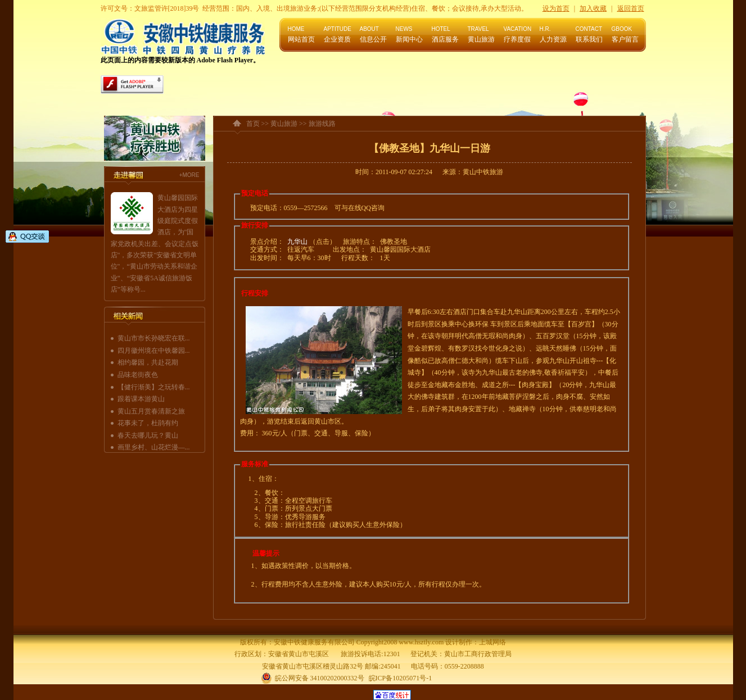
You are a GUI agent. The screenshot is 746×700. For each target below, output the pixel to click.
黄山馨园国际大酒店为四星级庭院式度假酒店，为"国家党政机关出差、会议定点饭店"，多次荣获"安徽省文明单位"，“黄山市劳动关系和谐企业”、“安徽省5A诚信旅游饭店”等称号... (155, 244)
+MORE (189, 175)
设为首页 (556, 8)
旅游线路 (322, 124)
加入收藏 (593, 8)
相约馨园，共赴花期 (148, 362)
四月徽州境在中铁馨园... (154, 351)
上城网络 (492, 642)
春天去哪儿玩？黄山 (148, 435)
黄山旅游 (284, 124)
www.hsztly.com (421, 642)
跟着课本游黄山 (141, 399)
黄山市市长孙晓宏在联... (154, 338)
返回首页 (631, 8)
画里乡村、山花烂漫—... (154, 447)
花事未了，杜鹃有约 (148, 423)
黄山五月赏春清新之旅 (151, 411)
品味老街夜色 (138, 375)
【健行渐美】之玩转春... (154, 387)
